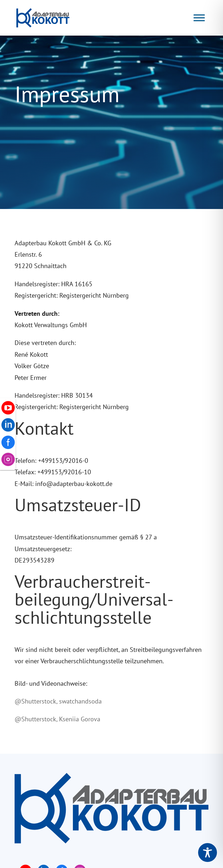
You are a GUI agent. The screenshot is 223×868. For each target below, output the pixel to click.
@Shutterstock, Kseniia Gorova (57, 719)
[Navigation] (199, 18)
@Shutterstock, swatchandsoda (58, 701)
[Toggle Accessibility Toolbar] (208, 853)
